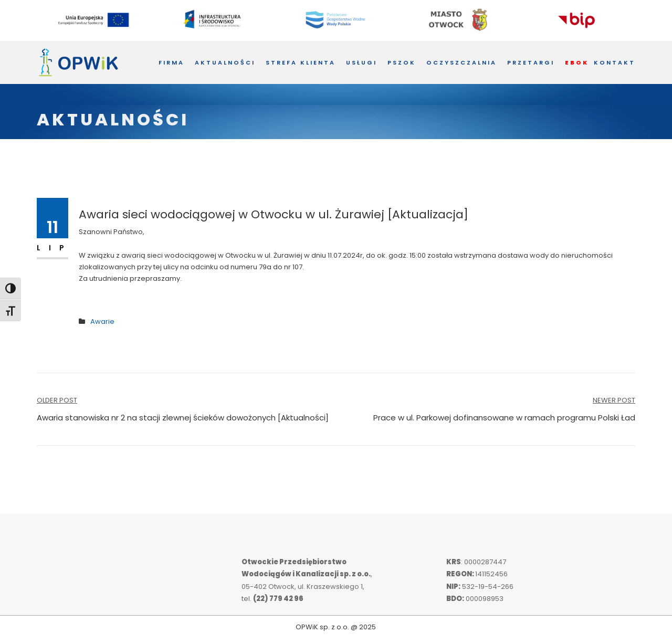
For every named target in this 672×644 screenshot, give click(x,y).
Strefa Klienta (301, 62)
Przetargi (531, 62)
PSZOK (402, 62)
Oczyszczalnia (461, 62)
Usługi (361, 62)
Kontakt (615, 62)
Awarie (102, 321)
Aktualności (225, 62)
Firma (171, 62)
